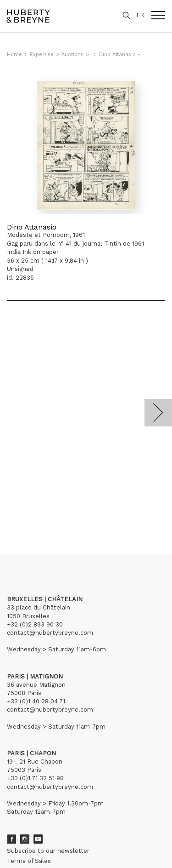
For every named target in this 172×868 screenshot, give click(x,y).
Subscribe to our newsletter (48, 851)
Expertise (42, 55)
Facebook (11, 839)
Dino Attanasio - (120, 55)
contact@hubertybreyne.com (50, 633)
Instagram (25, 839)
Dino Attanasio (32, 227)
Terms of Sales (29, 861)
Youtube (38, 839)
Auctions (72, 55)
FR (140, 15)
